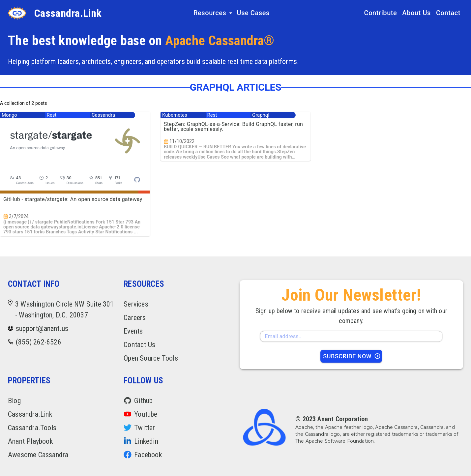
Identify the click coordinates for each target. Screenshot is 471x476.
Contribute (381, 13)
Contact (448, 13)
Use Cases (253, 13)
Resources (213, 13)
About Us (416, 13)
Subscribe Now (352, 356)
